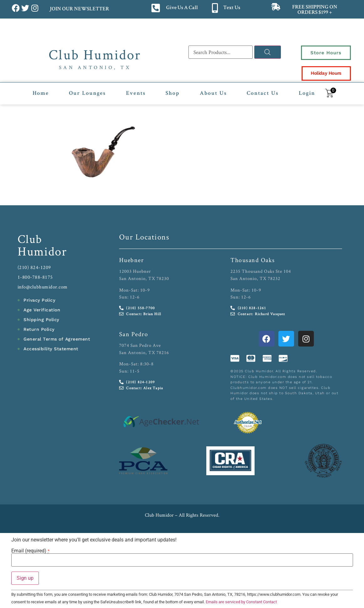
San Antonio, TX (95, 67)
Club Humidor (95, 54)
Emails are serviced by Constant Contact (241, 601)
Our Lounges (87, 93)
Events (136, 93)
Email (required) (30, 550)
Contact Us (263, 93)
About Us (213, 93)
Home (41, 93)
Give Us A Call (182, 8)
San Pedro (134, 333)
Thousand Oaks (253, 260)
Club (30, 238)
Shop (173, 93)
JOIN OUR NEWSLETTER (79, 9)
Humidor (42, 251)
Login (307, 93)
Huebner (132, 260)
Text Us (232, 8)
